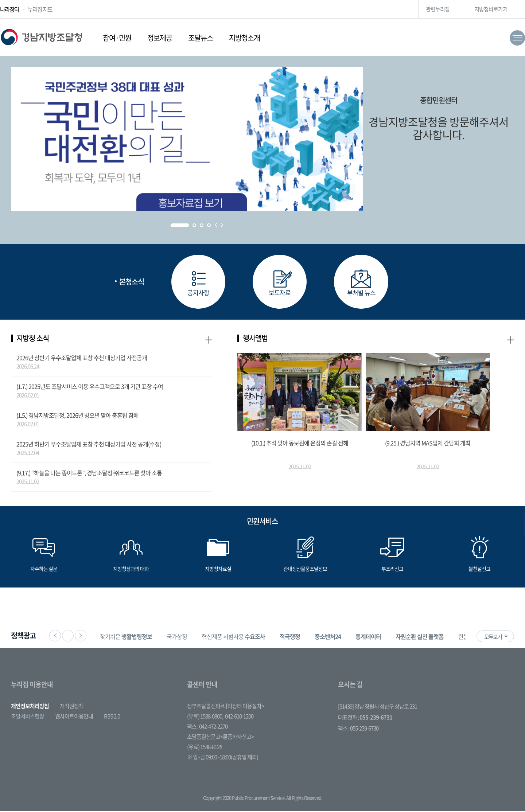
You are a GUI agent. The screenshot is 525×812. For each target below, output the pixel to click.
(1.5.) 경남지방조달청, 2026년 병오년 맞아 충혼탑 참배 (77, 416)
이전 (55, 636)
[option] (128, 637)
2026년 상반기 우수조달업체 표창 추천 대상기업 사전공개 (82, 358)
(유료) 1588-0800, (205, 717)
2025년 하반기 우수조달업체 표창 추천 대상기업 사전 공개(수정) (89, 445)
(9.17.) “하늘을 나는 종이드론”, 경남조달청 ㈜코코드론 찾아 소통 (89, 473)
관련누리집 (438, 9)
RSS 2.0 (112, 717)
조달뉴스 (201, 38)
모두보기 (493, 637)
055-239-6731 (376, 718)
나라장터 (9, 9)
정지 (68, 636)
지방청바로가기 (491, 9)
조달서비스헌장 (28, 717)
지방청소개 (244, 38)
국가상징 (179, 637)
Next (222, 225)
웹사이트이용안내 (74, 717)
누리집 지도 (40, 9)
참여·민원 (117, 38)
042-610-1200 (239, 717)
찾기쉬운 (128, 637)
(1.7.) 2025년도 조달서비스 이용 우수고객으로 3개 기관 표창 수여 (90, 387)
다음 (81, 636)
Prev (216, 225)
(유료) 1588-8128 (205, 747)
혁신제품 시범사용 (236, 637)
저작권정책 (72, 707)
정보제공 (160, 38)
